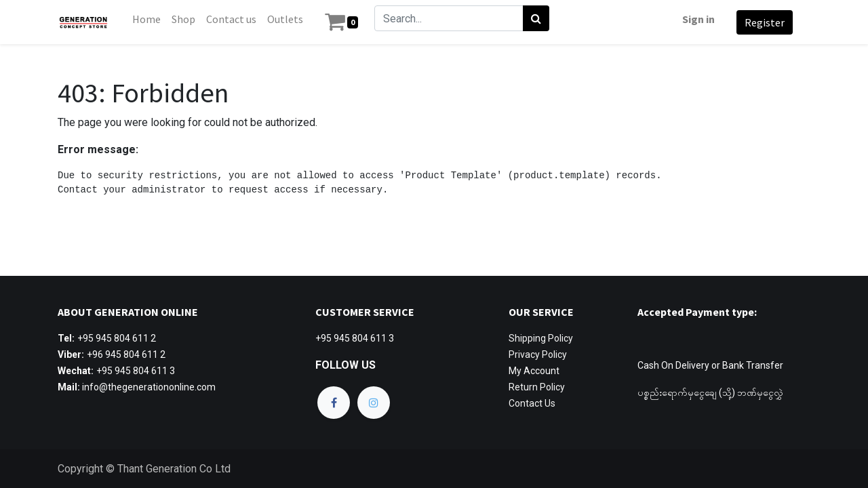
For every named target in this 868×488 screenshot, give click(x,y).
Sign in (697, 19)
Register (763, 22)
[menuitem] (148, 19)
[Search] (537, 18)
